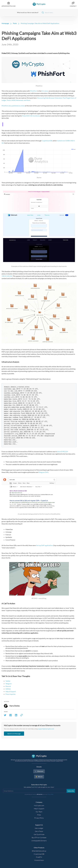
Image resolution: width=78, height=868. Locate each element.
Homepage (5, 23)
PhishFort (33, 91)
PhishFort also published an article (13, 106)
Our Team (39, 812)
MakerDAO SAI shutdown (31, 116)
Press (39, 815)
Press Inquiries (10, 694)
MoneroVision (39, 860)
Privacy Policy (39, 818)
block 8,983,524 (62, 451)
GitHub (8, 689)
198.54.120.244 (7, 276)
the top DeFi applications (45, 545)
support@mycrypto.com (46, 729)
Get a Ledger (39, 828)
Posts (15, 23)
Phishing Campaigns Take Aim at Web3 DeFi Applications (40, 23)
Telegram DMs (44, 472)
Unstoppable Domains (39, 841)
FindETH (39, 857)
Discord (8, 686)
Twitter (8, 681)
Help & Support (11, 691)
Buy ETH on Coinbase (39, 838)
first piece (45, 91)
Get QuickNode (39, 834)
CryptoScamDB (47, 141)
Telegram (9, 684)
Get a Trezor (39, 831)
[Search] (50, 12)
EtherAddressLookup (39, 851)
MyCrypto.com (39, 805)
